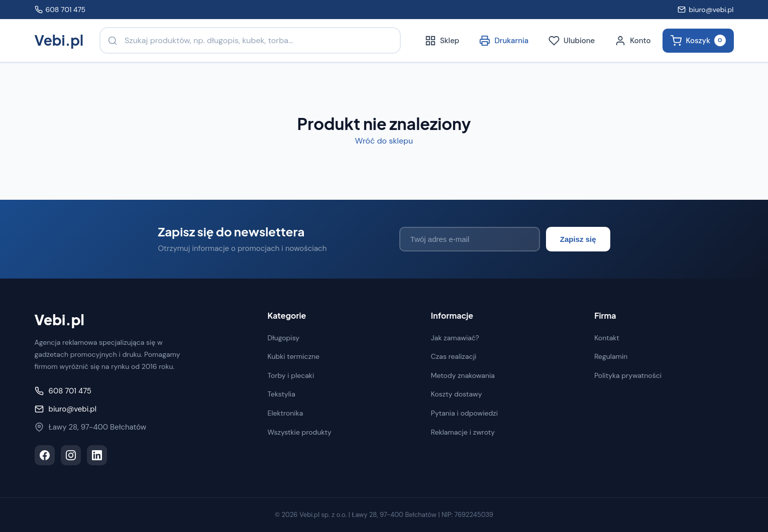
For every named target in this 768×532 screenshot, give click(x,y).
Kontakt (607, 338)
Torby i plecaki (291, 375)
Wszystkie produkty (300, 432)
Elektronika (286, 413)
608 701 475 (60, 10)
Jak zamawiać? (455, 338)
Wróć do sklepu (384, 141)
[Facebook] (45, 455)
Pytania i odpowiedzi (464, 413)
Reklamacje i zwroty (463, 432)
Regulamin (611, 356)
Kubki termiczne (294, 356)
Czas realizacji (454, 356)
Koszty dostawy (457, 394)
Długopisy (284, 338)
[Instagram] (71, 455)
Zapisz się (578, 239)
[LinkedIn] (97, 455)
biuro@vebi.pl (705, 10)
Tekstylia (282, 394)
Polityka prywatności (628, 375)
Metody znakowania (463, 375)
